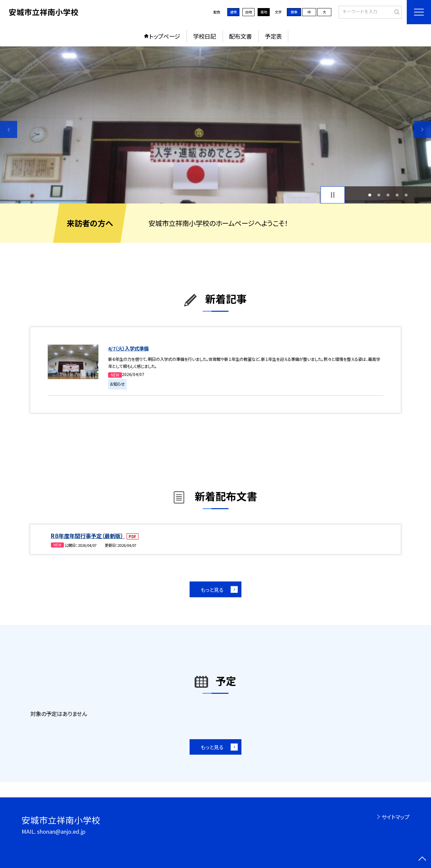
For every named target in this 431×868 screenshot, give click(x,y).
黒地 (264, 12)
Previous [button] (9, 129)
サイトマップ (395, 817)
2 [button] (379, 195)
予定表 (273, 36)
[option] (215, 125)
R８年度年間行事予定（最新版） (88, 536)
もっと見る (212, 590)
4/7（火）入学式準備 (128, 348)
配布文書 (240, 36)
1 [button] (370, 195)
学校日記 (204, 36)
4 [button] (397, 195)
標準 (294, 12)
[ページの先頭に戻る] (422, 859)
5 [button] (406, 195)
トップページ (165, 36)
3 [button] (388, 195)
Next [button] (422, 129)
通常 (233, 12)
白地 (248, 12)
